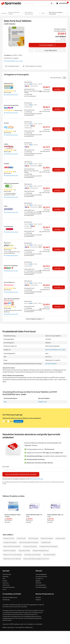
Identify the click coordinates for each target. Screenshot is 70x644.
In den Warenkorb (51, 50)
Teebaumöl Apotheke (24, 550)
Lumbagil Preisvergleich (10, 542)
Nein (11, 421)
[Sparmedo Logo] (11, 3)
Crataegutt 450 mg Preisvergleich (49, 546)
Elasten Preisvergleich (47, 538)
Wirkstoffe (39, 583)
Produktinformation (12, 66)
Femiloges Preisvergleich (30, 546)
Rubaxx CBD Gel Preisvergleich (12, 546)
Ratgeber (38, 581)
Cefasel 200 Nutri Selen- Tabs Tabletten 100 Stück (56, 515)
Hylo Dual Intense (33, 538)
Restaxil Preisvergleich (10, 550)
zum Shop (59, 89)
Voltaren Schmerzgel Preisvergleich (29, 542)
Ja (6, 421)
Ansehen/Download (51, 364)
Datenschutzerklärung (36, 479)
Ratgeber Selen (43, 402)
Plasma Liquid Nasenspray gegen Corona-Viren (36, 559)
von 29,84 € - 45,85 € (13, 55)
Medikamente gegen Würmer (41, 550)
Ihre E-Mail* (6, 467)
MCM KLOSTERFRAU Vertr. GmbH (13, 61)
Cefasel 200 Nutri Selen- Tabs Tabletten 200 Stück (34, 515)
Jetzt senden (18, 421)
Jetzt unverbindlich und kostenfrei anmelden (21, 474)
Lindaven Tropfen (60, 538)
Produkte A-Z (39, 578)
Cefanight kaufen (46, 542)
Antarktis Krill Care (9, 538)
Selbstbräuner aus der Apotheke (12, 559)
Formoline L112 (21, 538)
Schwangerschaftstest (49, 554)
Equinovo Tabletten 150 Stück (13, 515)
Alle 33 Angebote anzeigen (35, 319)
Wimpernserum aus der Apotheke (13, 554)
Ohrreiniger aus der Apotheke (33, 554)
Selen (5, 402)
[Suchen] (51, 3)
